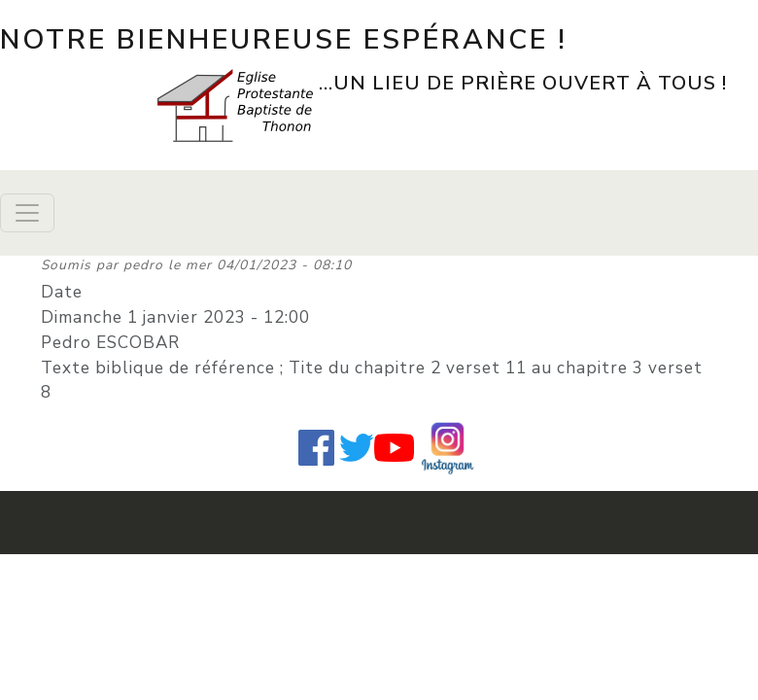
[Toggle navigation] (27, 213)
